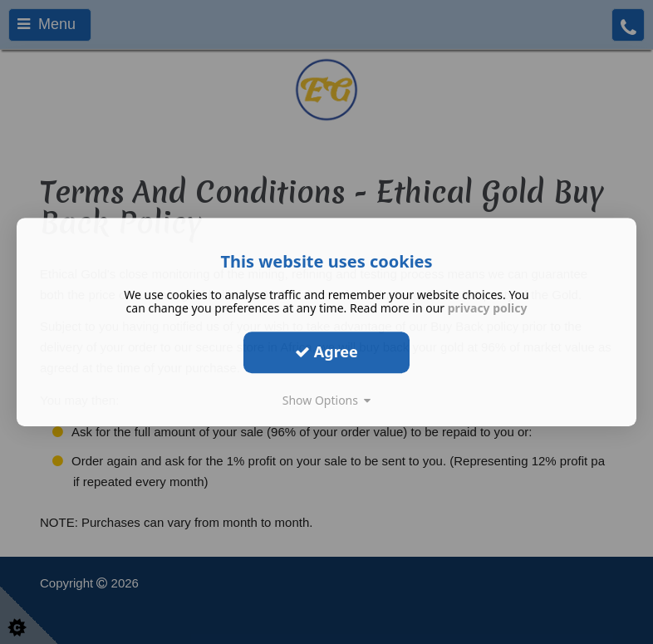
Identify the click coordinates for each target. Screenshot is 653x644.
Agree (326, 351)
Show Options (327, 400)
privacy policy (488, 308)
